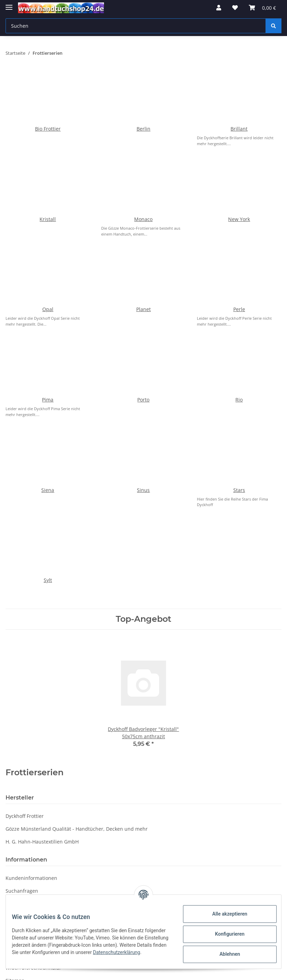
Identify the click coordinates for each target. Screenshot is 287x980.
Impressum (19, 798)
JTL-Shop (251, 971)
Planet (143, 205)
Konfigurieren (224, 934)
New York (239, 150)
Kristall (48, 150)
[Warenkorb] (262, 8)
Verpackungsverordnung (34, 696)
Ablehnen (224, 954)
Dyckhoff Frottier (25, 608)
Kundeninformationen (31, 670)
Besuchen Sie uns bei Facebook (42, 785)
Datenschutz (20, 721)
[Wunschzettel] (235, 8)
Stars (239, 317)
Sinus (143, 317)
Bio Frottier (48, 94)
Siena (48, 317)
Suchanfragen (22, 683)
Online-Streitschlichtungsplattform (46, 811)
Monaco (143, 150)
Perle (239, 205)
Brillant (239, 94)
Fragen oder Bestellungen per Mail (46, 747)
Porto (143, 261)
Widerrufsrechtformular (33, 760)
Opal (48, 205)
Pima (48, 261)
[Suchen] (136, 26)
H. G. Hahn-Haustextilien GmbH (42, 634)
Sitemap (15, 773)
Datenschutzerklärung (145, 884)
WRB (11, 709)
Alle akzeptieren (224, 914)
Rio (239, 261)
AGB (10, 734)
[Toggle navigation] (9, 4)
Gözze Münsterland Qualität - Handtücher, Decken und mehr (77, 621)
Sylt (48, 372)
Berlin (143, 94)
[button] (219, 8)
